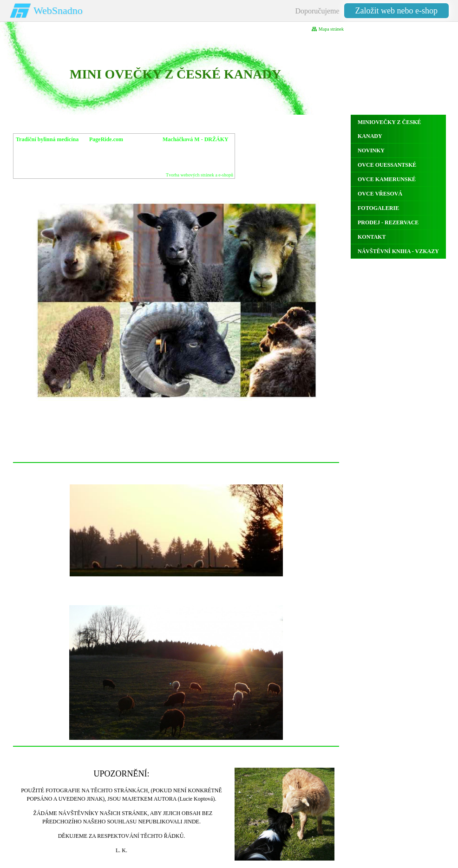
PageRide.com (106, 139)
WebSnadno (58, 10)
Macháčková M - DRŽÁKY (196, 139)
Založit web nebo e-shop (396, 11)
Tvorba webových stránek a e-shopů (200, 175)
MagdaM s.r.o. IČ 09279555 (192, 147)
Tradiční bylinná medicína (47, 139)
